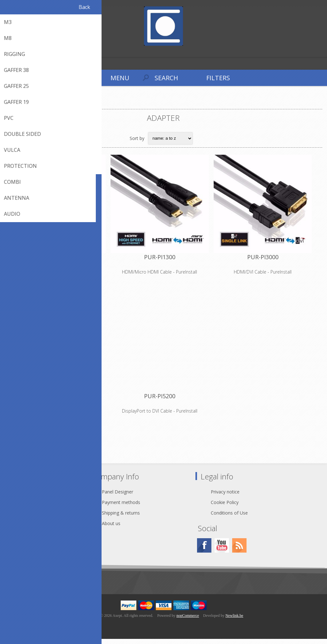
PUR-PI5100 (58, 402)
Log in (19, 51)
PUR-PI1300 (163, 260)
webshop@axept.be (39, 507)
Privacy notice (225, 497)
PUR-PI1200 (58, 260)
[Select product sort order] (170, 138)
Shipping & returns (121, 518)
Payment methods (121, 507)
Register (6, 51)
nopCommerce (188, 621)
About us (111, 528)
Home (13, 104)
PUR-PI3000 (269, 260)
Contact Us (30, 497)
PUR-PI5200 (163, 402)
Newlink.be (234, 621)
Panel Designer (118, 497)
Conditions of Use (229, 518)
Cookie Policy (225, 507)
